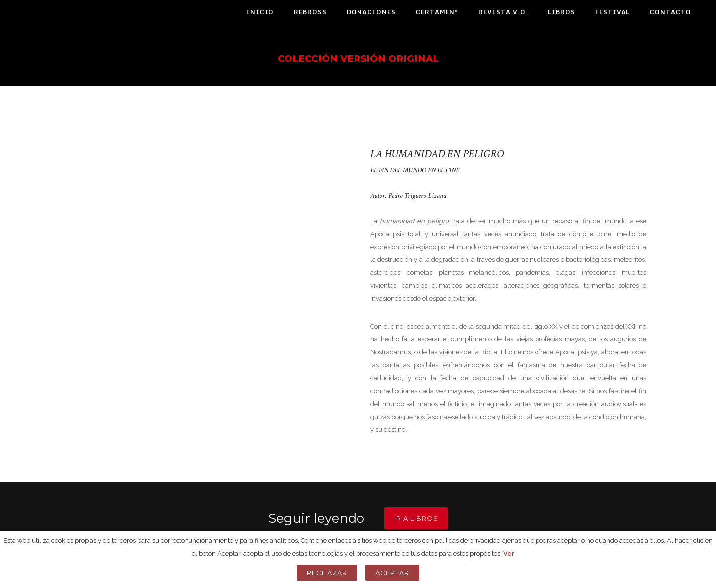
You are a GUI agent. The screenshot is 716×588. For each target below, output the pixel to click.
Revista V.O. (503, 12)
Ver (509, 553)
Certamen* (437, 12)
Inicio (260, 12)
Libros (562, 12)
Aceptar (392, 573)
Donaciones (371, 12)
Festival (613, 12)
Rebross (310, 12)
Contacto (671, 12)
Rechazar (327, 573)
